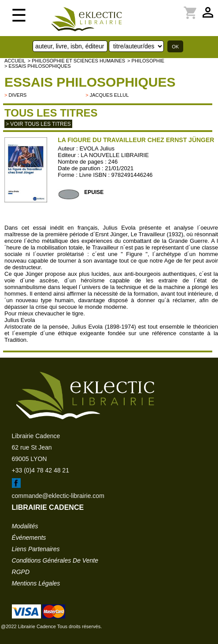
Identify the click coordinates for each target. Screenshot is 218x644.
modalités (25, 526)
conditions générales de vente (55, 560)
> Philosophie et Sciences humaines (76, 61)
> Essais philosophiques (38, 66)
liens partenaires (36, 549)
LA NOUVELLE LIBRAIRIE (115, 155)
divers (17, 95)
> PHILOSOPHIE (146, 61)
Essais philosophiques (90, 82)
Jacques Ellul (109, 95)
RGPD (21, 572)
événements (29, 538)
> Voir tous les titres (38, 124)
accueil (15, 61)
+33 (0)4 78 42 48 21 (41, 470)
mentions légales (36, 583)
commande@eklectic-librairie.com (58, 496)
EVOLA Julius (97, 148)
